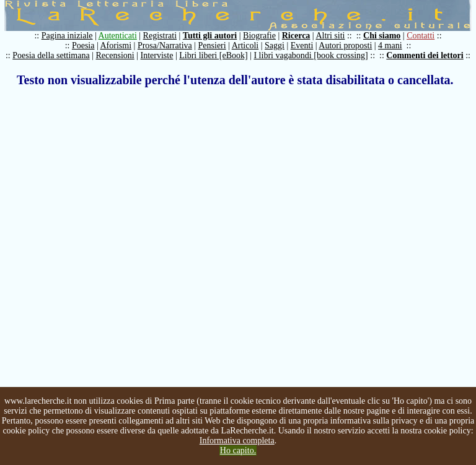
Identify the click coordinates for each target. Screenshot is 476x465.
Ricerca (296, 36)
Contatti (421, 36)
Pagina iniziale (67, 36)
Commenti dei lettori (425, 55)
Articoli (245, 46)
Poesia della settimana (51, 55)
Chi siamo (382, 36)
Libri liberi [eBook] (213, 55)
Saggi (275, 46)
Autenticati (118, 36)
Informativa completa (237, 441)
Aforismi (116, 46)
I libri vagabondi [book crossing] (311, 55)
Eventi (302, 46)
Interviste (157, 55)
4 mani (390, 46)
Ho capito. (238, 450)
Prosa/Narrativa (165, 46)
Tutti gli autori (210, 36)
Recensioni (115, 55)
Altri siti (330, 36)
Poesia (83, 46)
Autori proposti (345, 46)
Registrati (160, 36)
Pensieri (212, 46)
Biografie (259, 36)
